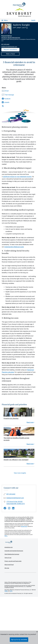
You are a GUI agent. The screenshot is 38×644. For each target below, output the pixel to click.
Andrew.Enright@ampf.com (9, 47)
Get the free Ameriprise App (20, 577)
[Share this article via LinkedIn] (8, 102)
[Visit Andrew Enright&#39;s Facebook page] (5, 508)
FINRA (6, 591)
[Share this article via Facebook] (8, 99)
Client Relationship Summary (12, 554)
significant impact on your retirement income (17, 177)
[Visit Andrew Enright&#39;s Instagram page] (9, 508)
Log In (33, 20)
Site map (7, 568)
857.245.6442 (5, 44)
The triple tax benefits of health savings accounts (16, 439)
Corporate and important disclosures (14, 551)
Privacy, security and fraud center (13, 561)
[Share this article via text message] (8, 95)
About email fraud (9, 565)
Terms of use (8, 558)
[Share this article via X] (8, 106)
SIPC (11, 591)
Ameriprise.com (9, 547)
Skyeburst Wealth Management (11, 38)
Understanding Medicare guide (14, 247)
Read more (30, 422)
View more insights (20, 473)
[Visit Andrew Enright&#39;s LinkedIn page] (13, 508)
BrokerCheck (24, 526)
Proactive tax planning (11, 418)
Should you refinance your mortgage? (16, 460)
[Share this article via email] (8, 91)
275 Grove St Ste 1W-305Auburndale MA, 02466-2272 (16, 503)
